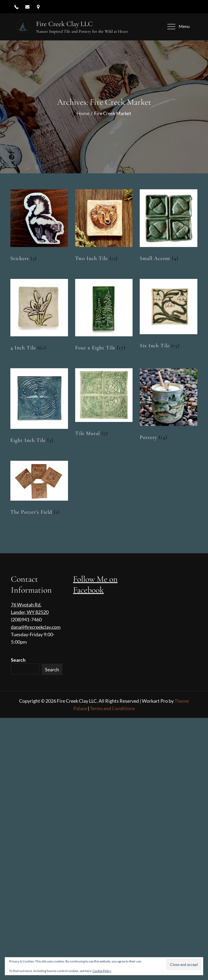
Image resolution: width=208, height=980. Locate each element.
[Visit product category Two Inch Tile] (104, 227)
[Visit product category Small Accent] (169, 227)
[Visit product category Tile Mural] (104, 404)
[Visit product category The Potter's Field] (39, 489)
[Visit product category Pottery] (169, 406)
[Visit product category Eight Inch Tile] (39, 407)
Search (18, 660)
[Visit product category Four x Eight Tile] (104, 317)
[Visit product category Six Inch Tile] (169, 315)
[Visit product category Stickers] (39, 227)
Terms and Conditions (112, 708)
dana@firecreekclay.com (36, 627)
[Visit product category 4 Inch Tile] (39, 317)
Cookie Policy (102, 971)
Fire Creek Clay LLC (64, 24)
